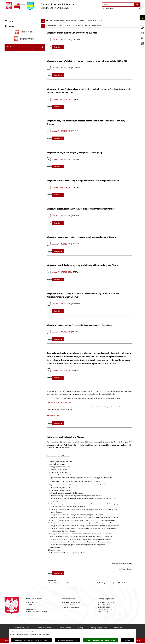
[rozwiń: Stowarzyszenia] (44, 384)
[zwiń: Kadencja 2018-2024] (44, 77)
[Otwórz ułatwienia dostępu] (142, 18)
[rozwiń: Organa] (44, 31)
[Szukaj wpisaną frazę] (137, 5)
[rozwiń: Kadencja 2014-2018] (44, 71)
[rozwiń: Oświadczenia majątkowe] (44, 330)
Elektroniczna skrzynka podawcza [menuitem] (17, 427)
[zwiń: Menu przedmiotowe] (44, 20)
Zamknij (127, 640)
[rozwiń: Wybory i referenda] (44, 440)
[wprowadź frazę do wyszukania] (118, 5)
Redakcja (81, 622)
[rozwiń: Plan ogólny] (44, 359)
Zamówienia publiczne (45, 622)
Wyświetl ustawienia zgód (68, 640)
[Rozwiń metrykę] (58, 41)
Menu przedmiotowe (57, 15)
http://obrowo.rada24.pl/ (55, 410)
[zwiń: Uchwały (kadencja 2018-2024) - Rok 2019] (44, 91)
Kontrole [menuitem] (8, 464)
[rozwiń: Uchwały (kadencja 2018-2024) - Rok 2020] (44, 198)
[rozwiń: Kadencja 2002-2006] (44, 60)
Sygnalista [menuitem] (9, 455)
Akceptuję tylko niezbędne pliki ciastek (101, 640)
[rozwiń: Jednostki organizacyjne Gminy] (44, 302)
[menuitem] (25, 26)
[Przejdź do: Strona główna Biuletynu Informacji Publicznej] (47, 15)
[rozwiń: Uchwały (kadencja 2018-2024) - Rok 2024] (44, 231)
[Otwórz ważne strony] (142, 33)
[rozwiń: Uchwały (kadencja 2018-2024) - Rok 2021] (44, 207)
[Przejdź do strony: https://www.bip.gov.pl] (142, 23)
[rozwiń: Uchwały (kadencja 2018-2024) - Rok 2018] (44, 83)
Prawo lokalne (71, 15)
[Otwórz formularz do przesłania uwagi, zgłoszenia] (142, 38)
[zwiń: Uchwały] (44, 54)
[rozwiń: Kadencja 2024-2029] (44, 240)
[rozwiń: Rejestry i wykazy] (44, 396)
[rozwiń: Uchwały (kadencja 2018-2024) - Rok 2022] (44, 215)
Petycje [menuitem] (8, 419)
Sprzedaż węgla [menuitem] (11, 459)
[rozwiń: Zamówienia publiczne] (44, 313)
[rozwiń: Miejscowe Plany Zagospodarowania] (44, 353)
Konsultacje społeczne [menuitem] (13, 431)
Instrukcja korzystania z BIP (99, 622)
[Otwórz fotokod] (142, 43)
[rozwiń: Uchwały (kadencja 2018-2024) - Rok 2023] (44, 223)
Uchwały (81, 15)
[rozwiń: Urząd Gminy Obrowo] (44, 37)
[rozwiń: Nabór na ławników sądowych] (44, 444)
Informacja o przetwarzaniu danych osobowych (32, 640)
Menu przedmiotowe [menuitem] (13, 20)
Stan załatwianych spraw (23, 622)
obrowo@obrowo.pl (73, 601)
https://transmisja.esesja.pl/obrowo (59, 397)
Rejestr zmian (118, 622)
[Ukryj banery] (43, 469)
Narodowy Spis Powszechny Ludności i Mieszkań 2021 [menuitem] (23, 450)
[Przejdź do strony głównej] (40, 6)
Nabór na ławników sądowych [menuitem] (16, 444)
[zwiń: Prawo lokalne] (44, 43)
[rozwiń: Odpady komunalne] (44, 390)
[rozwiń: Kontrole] (44, 464)
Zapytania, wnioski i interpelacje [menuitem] (17, 423)
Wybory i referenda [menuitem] (12, 440)
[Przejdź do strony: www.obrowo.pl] (142, 28)
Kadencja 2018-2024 (93, 15)
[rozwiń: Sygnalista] (44, 455)
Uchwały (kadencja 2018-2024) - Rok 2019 (61, 20)
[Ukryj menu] (43, 16)
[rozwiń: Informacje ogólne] (44, 25)
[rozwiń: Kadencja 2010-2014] (44, 65)
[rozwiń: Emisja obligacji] (44, 402)
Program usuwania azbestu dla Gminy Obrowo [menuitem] (22, 436)
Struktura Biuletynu (65, 622)
